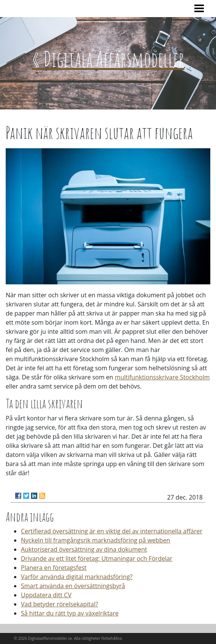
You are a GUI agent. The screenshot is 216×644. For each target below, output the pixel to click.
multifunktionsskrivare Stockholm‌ (162, 377)
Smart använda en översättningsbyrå (73, 586)
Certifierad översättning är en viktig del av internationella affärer (112, 531)
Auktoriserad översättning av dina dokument (84, 549)
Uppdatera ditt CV (46, 595)
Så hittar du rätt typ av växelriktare (70, 613)
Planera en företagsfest (54, 568)
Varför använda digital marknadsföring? (77, 577)
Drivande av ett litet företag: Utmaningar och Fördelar (97, 558)
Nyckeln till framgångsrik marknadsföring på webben (95, 540)
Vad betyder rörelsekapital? (59, 604)
